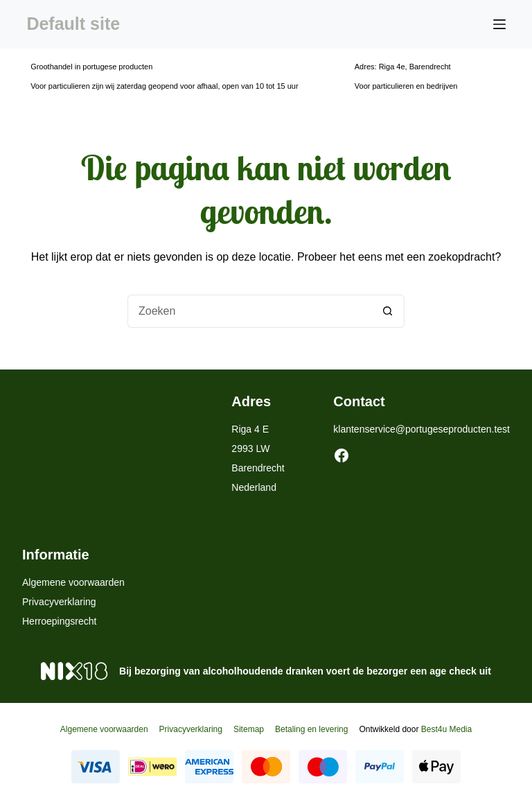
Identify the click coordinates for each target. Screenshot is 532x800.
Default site (73, 24)
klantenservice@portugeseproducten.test (422, 429)
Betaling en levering (311, 729)
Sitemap (249, 729)
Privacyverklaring (59, 602)
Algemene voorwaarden (73, 582)
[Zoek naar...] (249, 311)
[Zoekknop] (388, 311)
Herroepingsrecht (59, 621)
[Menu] (499, 24)
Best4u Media (446, 729)
